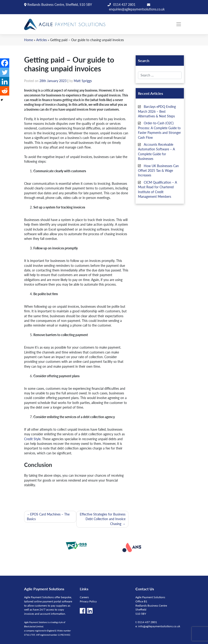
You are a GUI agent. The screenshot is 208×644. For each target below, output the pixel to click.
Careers (84, 597)
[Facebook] (5, 63)
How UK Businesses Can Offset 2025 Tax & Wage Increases (158, 170)
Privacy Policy (88, 601)
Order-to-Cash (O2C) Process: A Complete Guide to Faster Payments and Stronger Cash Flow (159, 130)
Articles (42, 40)
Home (29, 40)
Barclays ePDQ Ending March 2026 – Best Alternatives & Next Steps (157, 111)
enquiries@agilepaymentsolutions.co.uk (137, 9)
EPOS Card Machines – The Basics (48, 517)
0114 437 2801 (124, 5)
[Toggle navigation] (179, 24)
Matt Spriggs (83, 81)
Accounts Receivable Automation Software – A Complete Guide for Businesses (156, 152)
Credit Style (32, 439)
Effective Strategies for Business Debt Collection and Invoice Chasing (103, 519)
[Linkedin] (5, 82)
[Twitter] (5, 72)
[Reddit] (5, 91)
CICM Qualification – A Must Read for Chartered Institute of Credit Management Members (158, 189)
